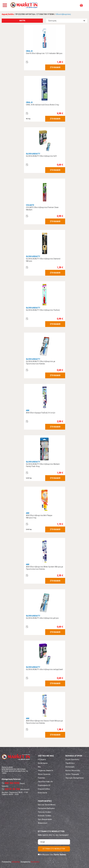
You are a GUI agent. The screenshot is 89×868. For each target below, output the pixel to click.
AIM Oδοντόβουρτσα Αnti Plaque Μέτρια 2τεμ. (39, 517)
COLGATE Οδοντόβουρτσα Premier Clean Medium (42, 209)
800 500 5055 (11, 783)
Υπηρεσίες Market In (45, 771)
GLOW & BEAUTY (33, 154)
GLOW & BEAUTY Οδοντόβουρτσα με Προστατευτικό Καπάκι (41, 363)
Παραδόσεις (70, 763)
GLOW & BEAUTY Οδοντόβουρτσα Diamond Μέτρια (43, 260)
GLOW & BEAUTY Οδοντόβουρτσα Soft (41, 156)
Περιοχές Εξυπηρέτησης (75, 778)
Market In (25, 5)
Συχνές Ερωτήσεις (72, 759)
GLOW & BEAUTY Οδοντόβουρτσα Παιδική (43, 310)
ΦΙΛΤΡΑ (22, 21)
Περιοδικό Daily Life (45, 782)
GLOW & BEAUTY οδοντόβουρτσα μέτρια (42, 618)
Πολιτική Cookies (44, 812)
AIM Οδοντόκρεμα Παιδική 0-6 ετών (41, 413)
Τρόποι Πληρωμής (72, 774)
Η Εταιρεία (42, 759)
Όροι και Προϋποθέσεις (47, 805)
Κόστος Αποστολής (73, 771)
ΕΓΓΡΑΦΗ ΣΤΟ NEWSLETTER (54, 849)
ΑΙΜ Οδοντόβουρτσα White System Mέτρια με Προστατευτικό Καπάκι (44, 568)
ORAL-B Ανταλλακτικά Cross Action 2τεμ (42, 105)
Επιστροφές (70, 767)
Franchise (41, 778)
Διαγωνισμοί (43, 823)
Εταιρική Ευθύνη (44, 789)
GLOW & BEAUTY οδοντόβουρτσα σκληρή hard (44, 669)
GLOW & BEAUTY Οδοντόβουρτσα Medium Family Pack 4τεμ (43, 465)
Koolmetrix (35, 862)
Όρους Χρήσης (60, 855)
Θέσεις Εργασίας (44, 774)
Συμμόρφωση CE (44, 785)
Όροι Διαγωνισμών (45, 819)
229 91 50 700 (11, 789)
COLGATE (30, 205)
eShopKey (16, 862)
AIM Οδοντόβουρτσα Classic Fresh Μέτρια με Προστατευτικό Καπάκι (44, 722)
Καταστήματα (43, 763)
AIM (28, 410)
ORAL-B (29, 51)
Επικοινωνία (42, 793)
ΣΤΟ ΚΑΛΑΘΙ (55, 67)
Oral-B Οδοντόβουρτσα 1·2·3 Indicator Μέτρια (44, 53)
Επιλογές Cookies (45, 816)
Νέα (39, 767)
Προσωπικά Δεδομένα (46, 808)
